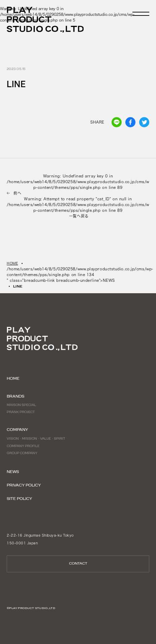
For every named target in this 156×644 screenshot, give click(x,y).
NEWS (13, 472)
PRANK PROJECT (21, 412)
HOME (12, 263)
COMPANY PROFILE (23, 446)
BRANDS (15, 397)
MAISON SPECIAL (21, 405)
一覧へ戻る (79, 216)
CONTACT (78, 564)
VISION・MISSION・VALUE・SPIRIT (36, 439)
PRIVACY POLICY (24, 486)
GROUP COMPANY (22, 453)
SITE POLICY (19, 499)
